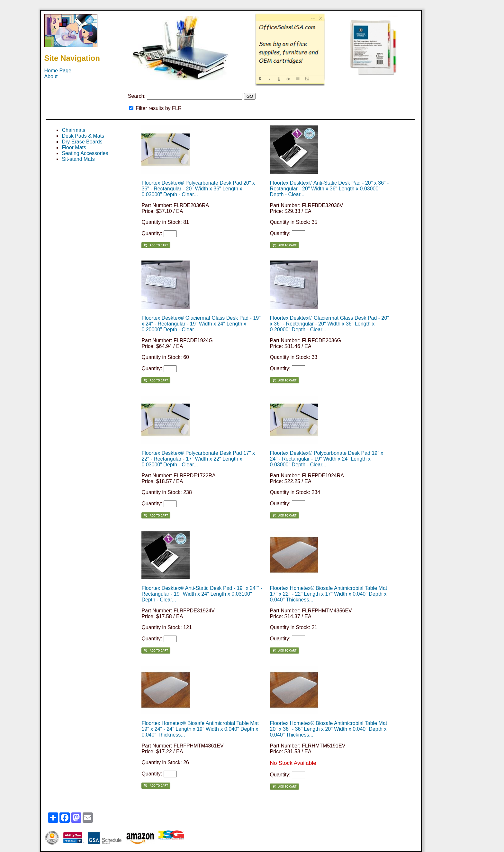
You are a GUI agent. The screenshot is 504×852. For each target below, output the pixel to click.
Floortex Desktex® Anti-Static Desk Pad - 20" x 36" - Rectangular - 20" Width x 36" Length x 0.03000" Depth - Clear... (329, 189)
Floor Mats (74, 147)
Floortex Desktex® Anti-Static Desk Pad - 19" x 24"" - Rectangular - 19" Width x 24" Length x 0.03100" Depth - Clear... (202, 594)
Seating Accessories (85, 153)
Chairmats (73, 130)
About (51, 76)
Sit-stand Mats (78, 159)
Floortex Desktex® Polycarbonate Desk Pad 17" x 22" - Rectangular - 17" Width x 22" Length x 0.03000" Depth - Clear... (198, 459)
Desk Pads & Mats (83, 136)
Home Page (58, 71)
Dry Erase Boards (82, 142)
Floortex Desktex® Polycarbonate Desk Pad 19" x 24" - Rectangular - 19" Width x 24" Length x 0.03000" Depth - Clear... (327, 459)
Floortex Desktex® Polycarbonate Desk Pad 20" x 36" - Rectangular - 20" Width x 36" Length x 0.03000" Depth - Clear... (198, 189)
